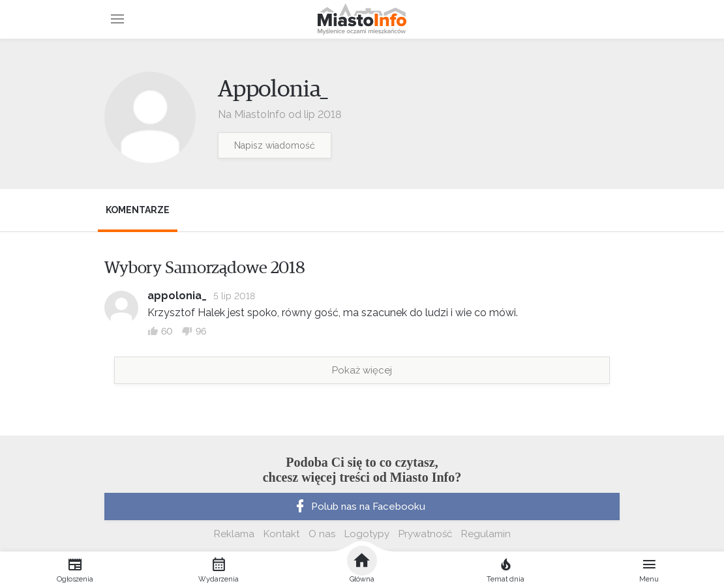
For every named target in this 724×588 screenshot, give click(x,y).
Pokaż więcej (362, 370)
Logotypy (367, 534)
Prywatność (425, 534)
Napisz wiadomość (275, 145)
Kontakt (281, 534)
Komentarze (138, 210)
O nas (322, 534)
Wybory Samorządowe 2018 (205, 268)
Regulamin (486, 534)
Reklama (234, 534)
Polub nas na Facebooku (359, 507)
